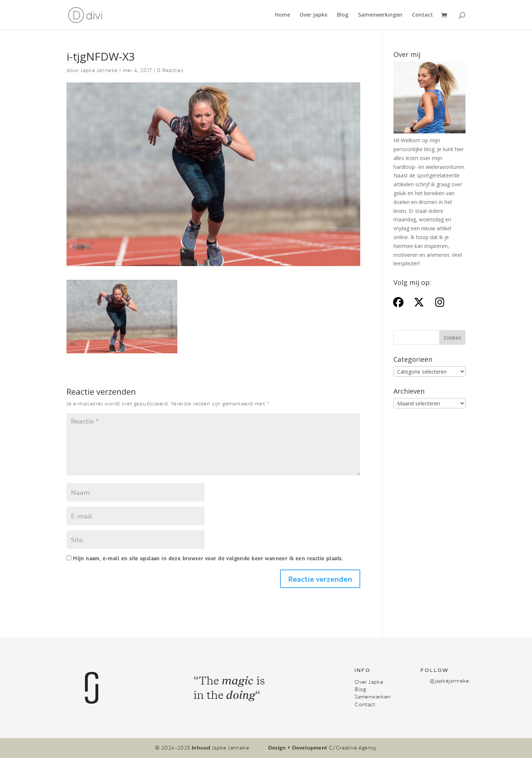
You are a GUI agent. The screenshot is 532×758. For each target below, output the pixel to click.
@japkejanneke (449, 681)
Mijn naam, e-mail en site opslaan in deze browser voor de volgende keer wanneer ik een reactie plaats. (208, 558)
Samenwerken (373, 697)
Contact (422, 15)
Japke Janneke (99, 70)
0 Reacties (170, 70)
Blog (343, 15)
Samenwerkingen (380, 15)
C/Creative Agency (353, 748)
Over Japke (313, 15)
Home (282, 15)
